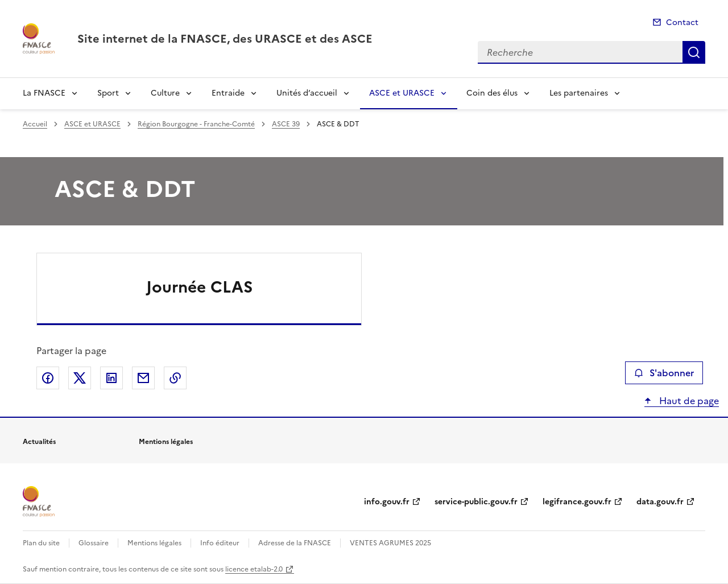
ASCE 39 (286, 124)
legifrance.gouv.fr (577, 502)
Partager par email (143, 378)
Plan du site (41, 543)
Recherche (694, 52)
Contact (682, 22)
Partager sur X (80, 378)
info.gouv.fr (387, 502)
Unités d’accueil (307, 93)
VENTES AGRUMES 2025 (390, 543)
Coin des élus (492, 93)
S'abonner (664, 373)
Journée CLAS (199, 287)
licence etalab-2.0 (254, 569)
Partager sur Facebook (48, 378)
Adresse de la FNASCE (295, 543)
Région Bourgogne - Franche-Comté (196, 124)
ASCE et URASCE (402, 93)
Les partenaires (579, 93)
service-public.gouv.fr (476, 502)
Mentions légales (154, 543)
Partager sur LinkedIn (111, 378)
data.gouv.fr (660, 502)
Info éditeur (220, 543)
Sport (108, 93)
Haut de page (688, 401)
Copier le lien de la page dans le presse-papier (175, 378)
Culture (165, 93)
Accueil (35, 124)
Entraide (228, 93)
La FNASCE (44, 93)
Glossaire (94, 543)
